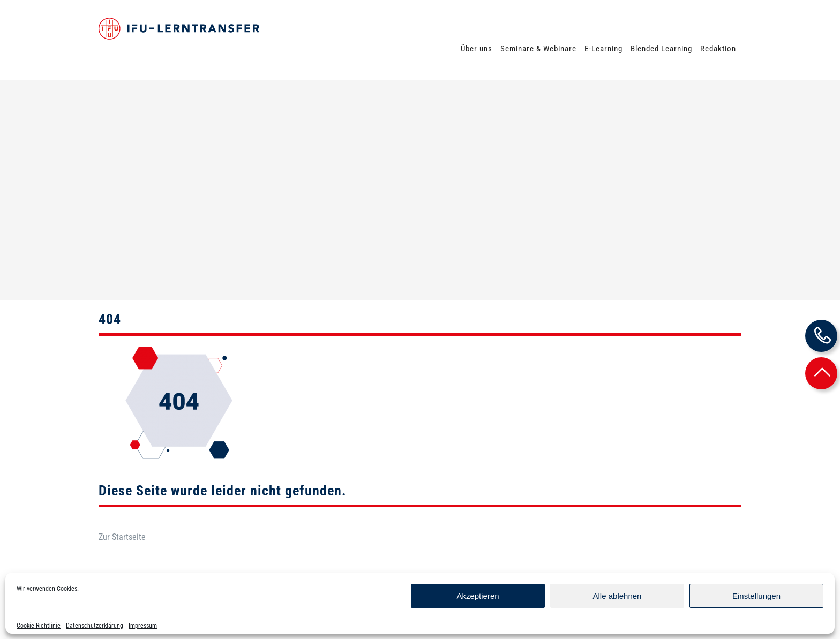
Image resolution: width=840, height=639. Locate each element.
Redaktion (718, 49)
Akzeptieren (478, 596)
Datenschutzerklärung (95, 626)
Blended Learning (661, 49)
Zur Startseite (122, 498)
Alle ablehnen (617, 596)
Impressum (143, 626)
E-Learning (603, 49)
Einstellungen (756, 596)
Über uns (477, 49)
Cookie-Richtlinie (39, 626)
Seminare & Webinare (538, 49)
